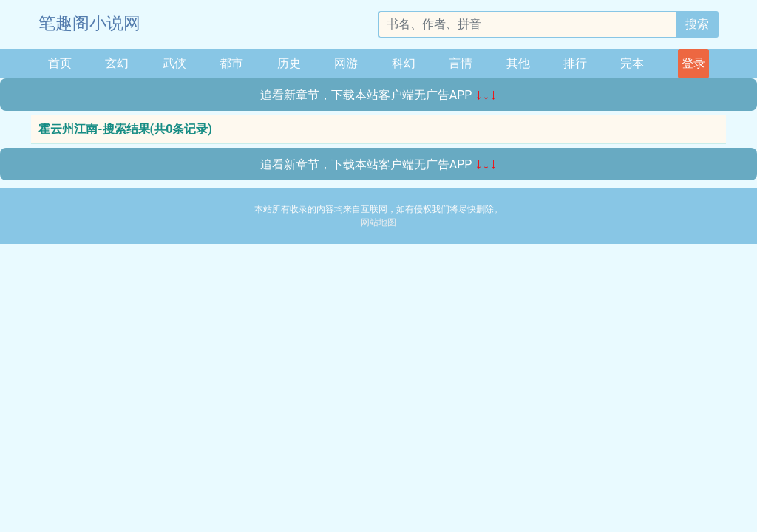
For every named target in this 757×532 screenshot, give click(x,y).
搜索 (697, 24)
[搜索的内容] (527, 24)
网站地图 (378, 222)
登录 (693, 63)
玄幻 (117, 63)
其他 (518, 63)
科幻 (404, 63)
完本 (632, 63)
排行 (575, 63)
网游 (346, 63)
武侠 (174, 63)
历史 (289, 63)
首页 (60, 63)
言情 (461, 63)
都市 (231, 63)
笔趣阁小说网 (89, 23)
